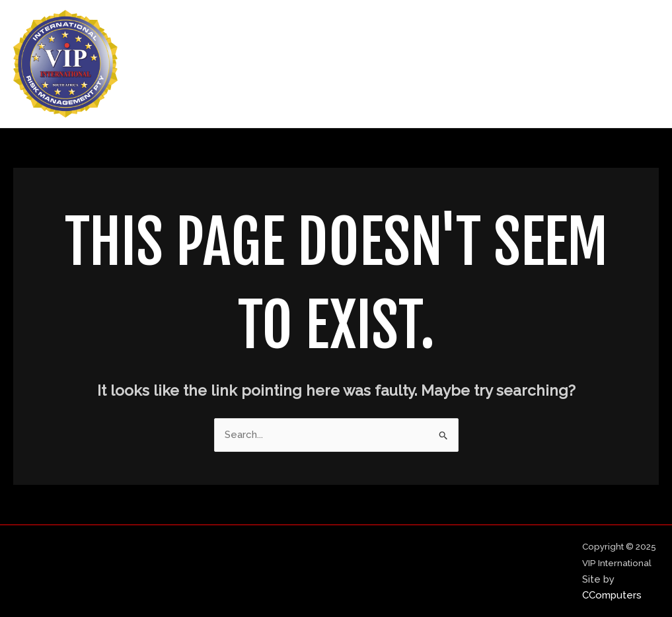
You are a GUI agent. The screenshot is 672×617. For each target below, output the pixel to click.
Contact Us (617, 64)
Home (385, 64)
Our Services (530, 64)
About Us (449, 64)
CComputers (612, 595)
